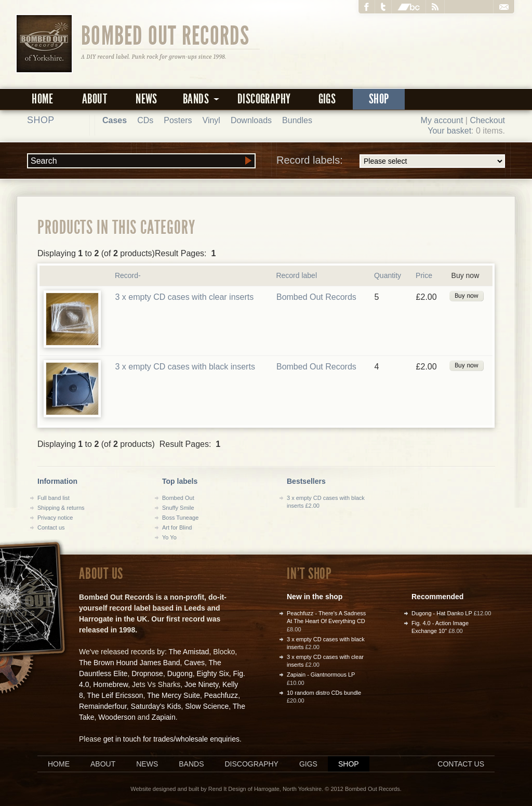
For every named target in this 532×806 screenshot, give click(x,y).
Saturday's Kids (156, 706)
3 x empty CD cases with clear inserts (184, 297)
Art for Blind (177, 527)
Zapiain (164, 717)
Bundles (297, 120)
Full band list (54, 498)
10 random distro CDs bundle (324, 693)
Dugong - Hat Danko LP (442, 613)
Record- (128, 275)
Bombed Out (178, 498)
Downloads (251, 120)
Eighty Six (212, 673)
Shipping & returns (61, 508)
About (95, 99)
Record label (296, 275)
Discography (264, 99)
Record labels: (391, 161)
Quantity (388, 275)
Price (424, 275)
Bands (191, 764)
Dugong (180, 673)
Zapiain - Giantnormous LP (321, 675)
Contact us (51, 527)
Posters (178, 120)
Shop (379, 99)
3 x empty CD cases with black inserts (185, 367)
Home (43, 99)
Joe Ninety (201, 684)
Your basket (449, 131)
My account (442, 120)
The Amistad (189, 652)
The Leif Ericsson (115, 695)
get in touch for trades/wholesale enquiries (171, 739)
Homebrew (110, 684)
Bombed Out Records (165, 35)
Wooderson (117, 717)
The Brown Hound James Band (130, 663)
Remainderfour (103, 706)
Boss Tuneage (180, 518)
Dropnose (147, 673)
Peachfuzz (221, 695)
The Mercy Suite (174, 695)
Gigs (327, 99)
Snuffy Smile (178, 508)
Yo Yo (169, 537)
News (147, 99)
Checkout (487, 120)
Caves (194, 663)
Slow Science (207, 706)
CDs (145, 120)
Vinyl (211, 120)
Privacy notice (55, 518)
